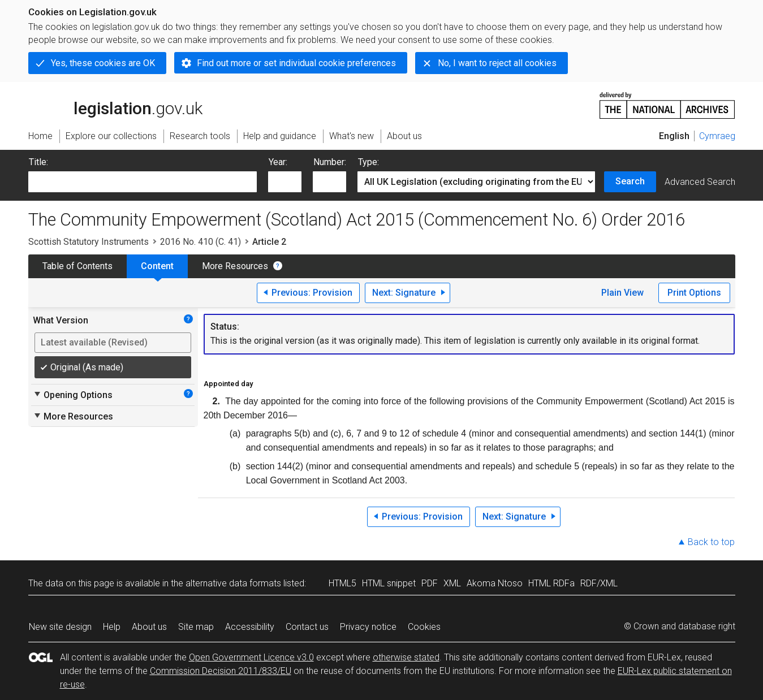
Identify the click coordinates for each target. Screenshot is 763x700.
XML (452, 583)
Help (112, 627)
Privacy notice (368, 627)
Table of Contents (77, 266)
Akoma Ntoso (495, 583)
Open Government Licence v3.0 (251, 657)
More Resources (235, 266)
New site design (60, 627)
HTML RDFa (551, 583)
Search (630, 181)
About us (149, 627)
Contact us (307, 627)
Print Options (694, 293)
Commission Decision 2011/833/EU (221, 671)
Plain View (622, 293)
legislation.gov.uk (115, 105)
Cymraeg (717, 136)
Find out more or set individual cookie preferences (296, 63)
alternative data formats (233, 583)
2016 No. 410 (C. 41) (201, 242)
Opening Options (73, 395)
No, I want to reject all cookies (497, 63)
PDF (430, 583)
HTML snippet (389, 583)
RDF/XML (599, 583)
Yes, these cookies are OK (103, 63)
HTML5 (342, 583)
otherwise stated (406, 657)
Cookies (424, 627)
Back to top (711, 542)
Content (157, 266)
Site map (196, 627)
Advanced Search (700, 182)
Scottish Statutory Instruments (89, 242)
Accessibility (250, 627)
